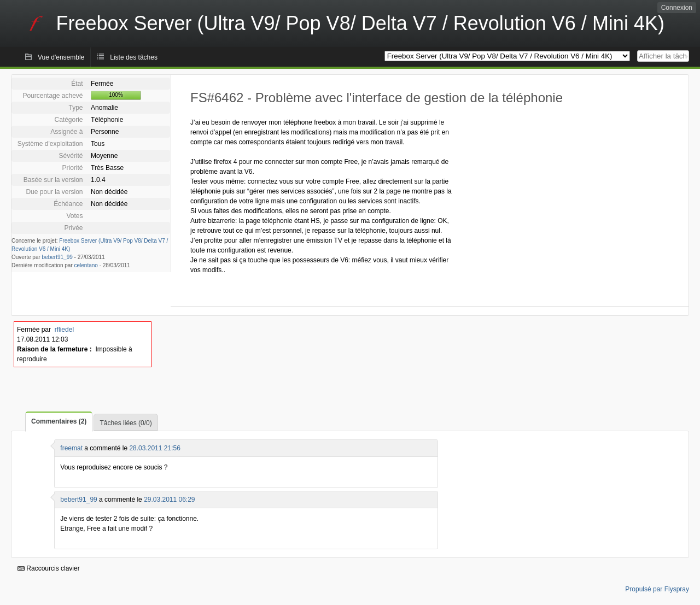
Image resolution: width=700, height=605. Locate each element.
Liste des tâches (134, 57)
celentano (86, 265)
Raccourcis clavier (49, 568)
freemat (71, 448)
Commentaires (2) (59, 421)
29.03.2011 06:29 (169, 500)
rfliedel (64, 330)
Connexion (677, 8)
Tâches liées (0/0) (126, 423)
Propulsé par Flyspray (657, 589)
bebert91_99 (57, 257)
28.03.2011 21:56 (154, 448)
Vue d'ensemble (61, 57)
